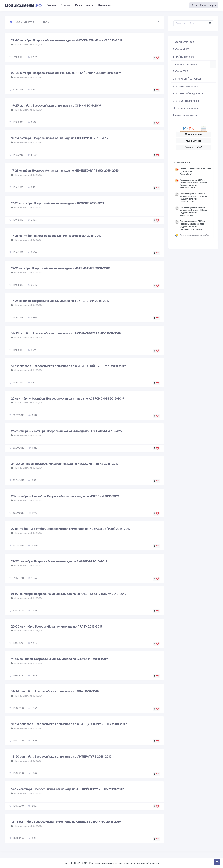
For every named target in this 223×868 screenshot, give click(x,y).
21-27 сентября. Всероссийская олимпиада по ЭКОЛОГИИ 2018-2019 (59, 561)
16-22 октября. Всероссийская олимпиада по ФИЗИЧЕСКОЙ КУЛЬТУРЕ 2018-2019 (68, 366)
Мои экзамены (23, 5)
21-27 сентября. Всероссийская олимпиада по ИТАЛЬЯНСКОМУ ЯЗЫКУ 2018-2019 (69, 594)
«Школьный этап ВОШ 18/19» (28, 45)
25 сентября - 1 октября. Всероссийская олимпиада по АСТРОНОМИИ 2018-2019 (68, 399)
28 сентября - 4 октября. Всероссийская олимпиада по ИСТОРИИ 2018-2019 (65, 496)
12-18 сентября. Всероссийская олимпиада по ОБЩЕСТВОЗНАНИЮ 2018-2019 (66, 822)
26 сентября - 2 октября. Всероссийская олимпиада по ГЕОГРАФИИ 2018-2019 (67, 431)
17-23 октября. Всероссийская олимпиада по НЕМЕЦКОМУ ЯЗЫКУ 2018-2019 (65, 171)
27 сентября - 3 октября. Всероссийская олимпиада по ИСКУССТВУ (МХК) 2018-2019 (71, 529)
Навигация (105, 5)
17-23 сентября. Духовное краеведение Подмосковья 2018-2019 (56, 236)
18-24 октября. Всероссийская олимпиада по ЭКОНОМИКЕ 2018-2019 (60, 138)
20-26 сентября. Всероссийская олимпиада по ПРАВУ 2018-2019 (57, 627)
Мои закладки (193, 134)
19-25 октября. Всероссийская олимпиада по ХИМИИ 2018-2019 (56, 106)
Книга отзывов (84, 5)
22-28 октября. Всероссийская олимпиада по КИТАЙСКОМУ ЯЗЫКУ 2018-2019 (66, 73)
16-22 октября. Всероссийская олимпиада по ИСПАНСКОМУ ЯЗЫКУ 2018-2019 (66, 333)
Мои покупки (193, 141)
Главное (51, 5)
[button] (84, 22)
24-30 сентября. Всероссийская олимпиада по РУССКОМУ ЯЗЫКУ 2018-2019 (65, 464)
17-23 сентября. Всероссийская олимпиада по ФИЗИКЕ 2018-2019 (58, 203)
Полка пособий (193, 147)
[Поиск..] (190, 23)
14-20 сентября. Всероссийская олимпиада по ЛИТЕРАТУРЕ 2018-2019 (61, 757)
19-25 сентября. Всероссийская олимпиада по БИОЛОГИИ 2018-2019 (59, 659)
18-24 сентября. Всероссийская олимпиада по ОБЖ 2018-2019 (55, 691)
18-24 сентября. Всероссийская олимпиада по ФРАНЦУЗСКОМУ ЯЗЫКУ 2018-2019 (69, 724)
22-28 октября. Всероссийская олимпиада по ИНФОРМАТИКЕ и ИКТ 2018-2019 (67, 40)
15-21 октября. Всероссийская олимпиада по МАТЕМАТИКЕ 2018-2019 (60, 268)
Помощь (66, 5)
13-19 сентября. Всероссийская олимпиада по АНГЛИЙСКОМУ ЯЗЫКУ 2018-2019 (67, 789)
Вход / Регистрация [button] (204, 5)
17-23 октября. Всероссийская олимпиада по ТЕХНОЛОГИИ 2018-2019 (60, 301)
